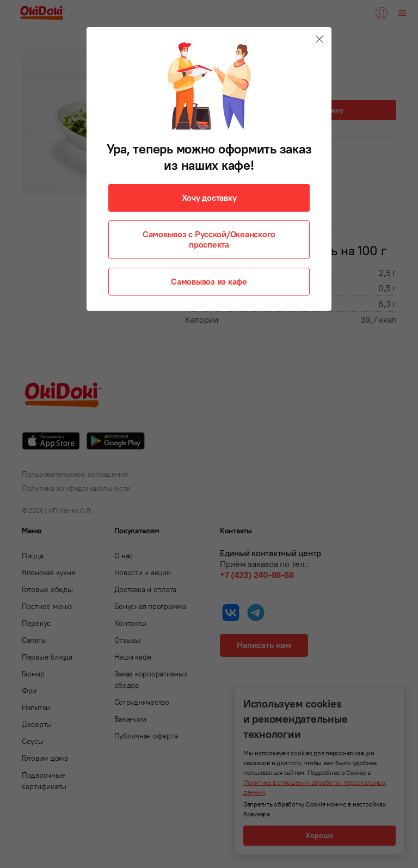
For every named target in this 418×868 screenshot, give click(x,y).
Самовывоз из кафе (209, 281)
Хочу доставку (209, 198)
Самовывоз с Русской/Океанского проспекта (209, 239)
